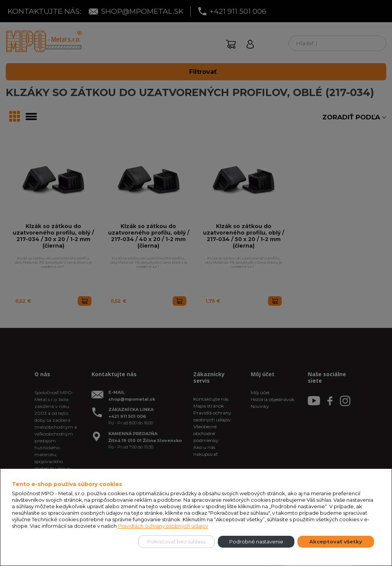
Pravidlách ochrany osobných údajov (163, 526)
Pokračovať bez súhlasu (176, 542)
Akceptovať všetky (336, 542)
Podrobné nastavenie (256, 542)
